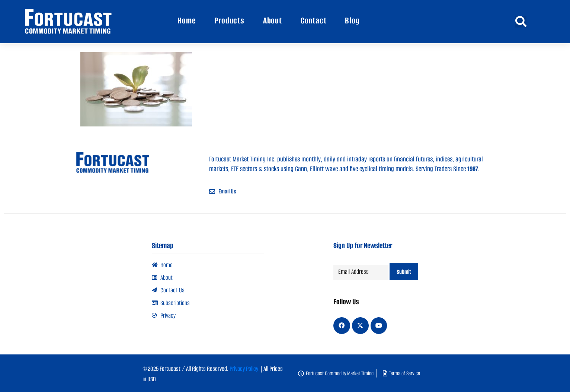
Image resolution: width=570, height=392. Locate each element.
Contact (314, 21)
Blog (352, 21)
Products (229, 21)
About (273, 21)
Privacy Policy (244, 368)
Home (187, 21)
